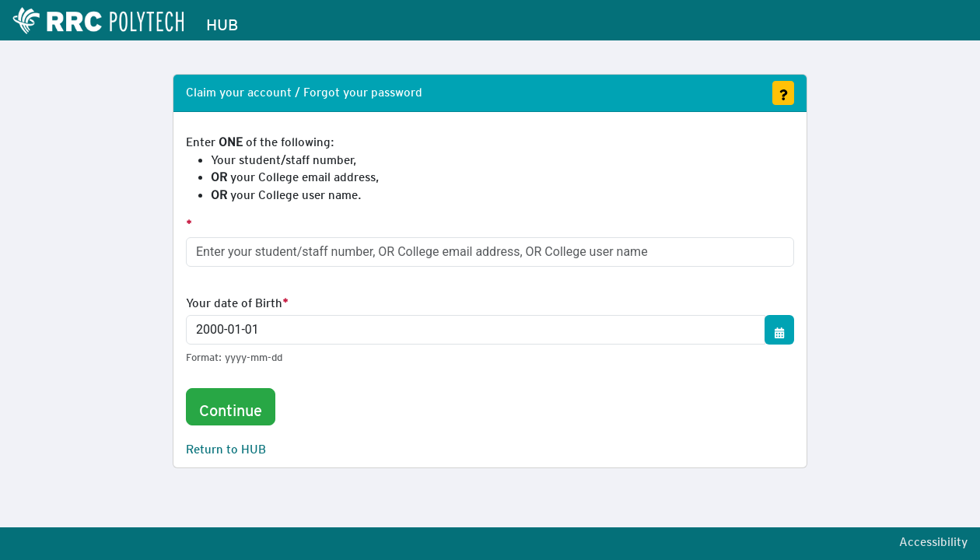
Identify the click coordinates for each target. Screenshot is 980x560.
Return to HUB (226, 446)
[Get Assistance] (784, 93)
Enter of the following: (283, 168)
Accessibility (933, 539)
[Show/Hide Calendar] (779, 330)
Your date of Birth (234, 300)
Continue (231, 407)
